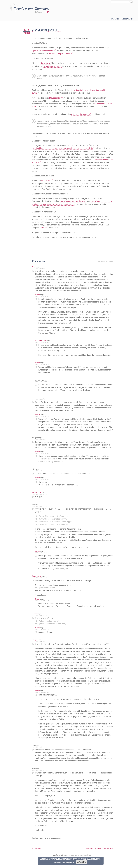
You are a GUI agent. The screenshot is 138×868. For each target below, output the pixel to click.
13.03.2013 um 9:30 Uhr (40, 445)
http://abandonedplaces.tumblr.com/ (52, 629)
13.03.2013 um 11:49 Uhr (44, 296)
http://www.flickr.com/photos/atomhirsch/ (54, 522)
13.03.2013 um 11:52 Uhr (44, 419)
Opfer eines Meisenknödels (45, 50)
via (67, 574)
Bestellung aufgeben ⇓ (106, 261)
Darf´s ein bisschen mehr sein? (65, 755)
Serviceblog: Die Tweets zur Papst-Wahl (100, 854)
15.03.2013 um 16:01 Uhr (41, 753)
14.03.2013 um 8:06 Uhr (40, 647)
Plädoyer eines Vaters (82, 114)
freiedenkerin (38, 401)
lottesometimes (42, 341)
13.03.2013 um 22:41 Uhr (41, 621)
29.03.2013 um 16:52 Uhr (41, 776)
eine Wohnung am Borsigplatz (74, 201)
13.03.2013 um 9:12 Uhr (40, 269)
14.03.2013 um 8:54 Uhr (43, 698)
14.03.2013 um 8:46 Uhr (43, 606)
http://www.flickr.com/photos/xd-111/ (52, 524)
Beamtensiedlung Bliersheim (52, 467)
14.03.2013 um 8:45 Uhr (43, 635)
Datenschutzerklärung (68, 863)
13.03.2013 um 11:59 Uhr (44, 485)
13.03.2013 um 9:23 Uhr (40, 402)
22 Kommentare (38, 32)
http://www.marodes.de (46, 593)
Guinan (36, 619)
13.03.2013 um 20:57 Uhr (41, 583)
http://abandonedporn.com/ (48, 626)
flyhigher (36, 645)
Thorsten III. (38, 854)
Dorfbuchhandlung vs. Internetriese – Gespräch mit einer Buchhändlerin (64, 148)
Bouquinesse (38, 582)
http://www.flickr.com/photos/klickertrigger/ (55, 527)
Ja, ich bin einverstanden (82, 862)
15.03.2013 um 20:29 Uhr (44, 385)
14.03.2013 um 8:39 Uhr (43, 367)
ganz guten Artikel (57, 574)
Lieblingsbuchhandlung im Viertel (47, 162)
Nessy (39, 295)
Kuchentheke (127, 19)
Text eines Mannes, (59, 66)
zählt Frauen (48, 180)
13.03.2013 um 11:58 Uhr (44, 459)
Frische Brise (46, 63)
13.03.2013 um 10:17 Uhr (41, 477)
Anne (35, 267)
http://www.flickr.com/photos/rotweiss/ (53, 530)
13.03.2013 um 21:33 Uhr (44, 342)
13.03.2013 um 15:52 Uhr (41, 500)
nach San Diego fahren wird (62, 54)
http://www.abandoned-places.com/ (68, 479)
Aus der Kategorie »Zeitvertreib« (54, 32)
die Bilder (44, 228)
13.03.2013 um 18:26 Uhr (41, 512)
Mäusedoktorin (57, 98)
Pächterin (115, 19)
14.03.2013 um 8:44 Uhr (43, 559)
